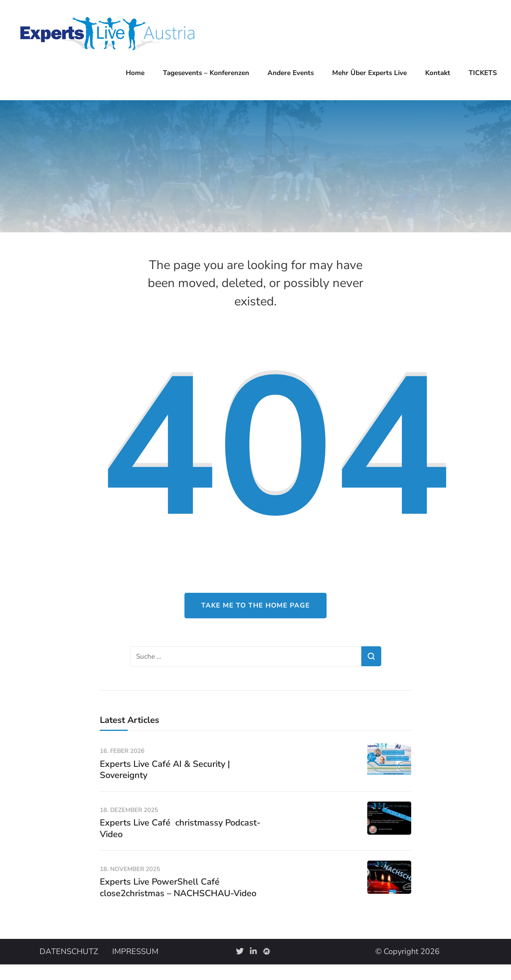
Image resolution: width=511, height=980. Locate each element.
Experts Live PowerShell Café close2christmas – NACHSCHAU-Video (178, 888)
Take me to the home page (255, 605)
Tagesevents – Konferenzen (206, 73)
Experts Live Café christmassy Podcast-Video (180, 829)
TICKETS (483, 73)
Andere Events (291, 73)
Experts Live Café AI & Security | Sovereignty (165, 770)
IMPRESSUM (135, 951)
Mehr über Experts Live (369, 73)
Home (135, 73)
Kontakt (438, 73)
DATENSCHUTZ (69, 951)
